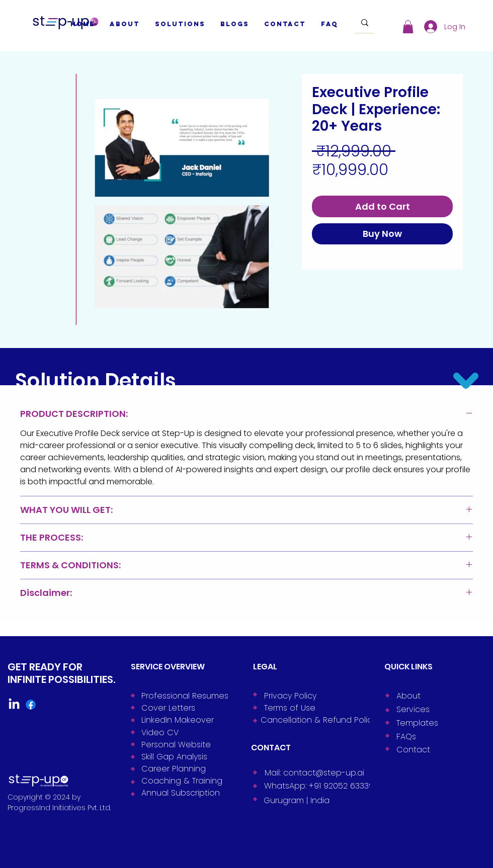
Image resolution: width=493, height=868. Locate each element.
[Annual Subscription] (181, 793)
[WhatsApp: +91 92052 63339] (319, 786)
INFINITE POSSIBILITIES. (61, 679)
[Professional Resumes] (181, 696)
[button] (408, 27)
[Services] (436, 709)
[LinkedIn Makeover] (181, 720)
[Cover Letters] (181, 708)
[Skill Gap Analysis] (181, 756)
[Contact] (436, 749)
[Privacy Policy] (304, 696)
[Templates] (436, 723)
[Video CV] (181, 732)
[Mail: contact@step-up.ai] (314, 772)
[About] (436, 696)
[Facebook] (31, 705)
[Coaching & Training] (181, 780)
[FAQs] (436, 736)
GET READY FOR (45, 667)
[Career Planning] (181, 768)
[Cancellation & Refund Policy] (316, 720)
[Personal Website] (181, 744)
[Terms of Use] (304, 708)
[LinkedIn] (14, 705)
